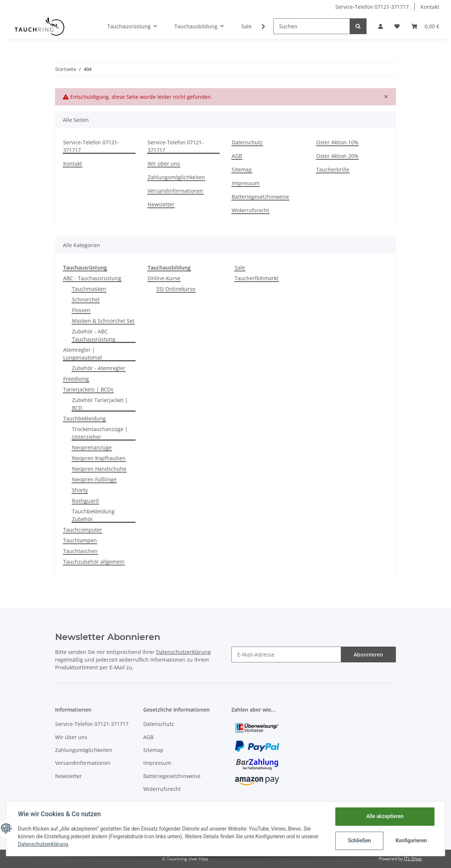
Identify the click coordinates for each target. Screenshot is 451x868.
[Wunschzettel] (397, 26)
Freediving (76, 379)
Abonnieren (368, 654)
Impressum (246, 183)
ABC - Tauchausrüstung (92, 278)
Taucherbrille (333, 169)
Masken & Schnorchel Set (103, 321)
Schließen (359, 840)
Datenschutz (247, 142)
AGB (237, 156)
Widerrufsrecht (250, 210)
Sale (240, 267)
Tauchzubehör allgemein (94, 562)
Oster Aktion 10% (337, 142)
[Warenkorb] (425, 26)
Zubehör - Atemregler (99, 368)
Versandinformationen (175, 191)
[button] (380, 26)
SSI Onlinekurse (176, 289)
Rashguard (85, 501)
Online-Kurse (164, 278)
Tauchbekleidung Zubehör (93, 515)
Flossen (81, 310)
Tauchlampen (80, 540)
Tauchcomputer (83, 530)
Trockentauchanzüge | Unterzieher (100, 433)
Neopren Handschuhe (99, 469)
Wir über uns (164, 164)
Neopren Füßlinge (94, 479)
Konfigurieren (411, 840)
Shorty (80, 490)
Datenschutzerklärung (183, 652)
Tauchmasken (89, 289)
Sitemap (242, 169)
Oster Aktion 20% (337, 156)
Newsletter (161, 204)
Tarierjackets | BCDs (88, 389)
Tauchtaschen (80, 551)
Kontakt (430, 7)
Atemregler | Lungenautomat (83, 354)
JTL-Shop (413, 859)
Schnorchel (86, 299)
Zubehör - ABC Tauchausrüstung (94, 335)
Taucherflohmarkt (257, 278)
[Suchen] (312, 26)
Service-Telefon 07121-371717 (372, 7)
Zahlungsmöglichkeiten (176, 177)
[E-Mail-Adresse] (286, 654)
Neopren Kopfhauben (99, 458)
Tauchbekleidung (84, 418)
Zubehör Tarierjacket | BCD (100, 404)
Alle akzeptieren (385, 816)
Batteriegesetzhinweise (260, 197)
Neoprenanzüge (92, 447)
